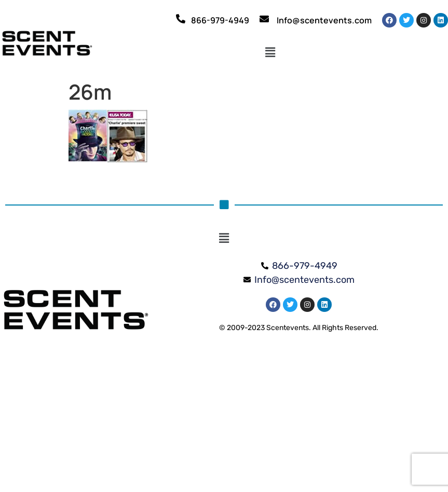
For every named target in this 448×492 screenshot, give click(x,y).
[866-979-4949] (181, 19)
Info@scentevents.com (324, 20)
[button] (270, 53)
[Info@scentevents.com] (264, 19)
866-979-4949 (220, 20)
